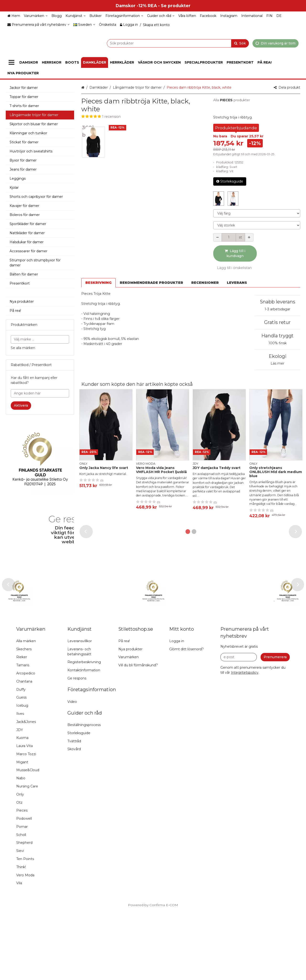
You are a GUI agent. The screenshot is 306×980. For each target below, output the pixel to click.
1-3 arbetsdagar (277, 309)
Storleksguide (230, 181)
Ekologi (278, 356)
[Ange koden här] (40, 393)
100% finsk (278, 343)
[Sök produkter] (166, 43)
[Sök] (240, 43)
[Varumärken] (36, 16)
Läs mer (277, 363)
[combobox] (166, 43)
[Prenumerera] (275, 726)
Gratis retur (277, 322)
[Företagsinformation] (124, 16)
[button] (144, 117)
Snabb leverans (278, 302)
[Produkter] (11, 62)
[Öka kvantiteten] (249, 237)
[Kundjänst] (76, 16)
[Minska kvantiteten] (218, 237)
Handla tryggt (277, 336)
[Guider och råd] (161, 16)
